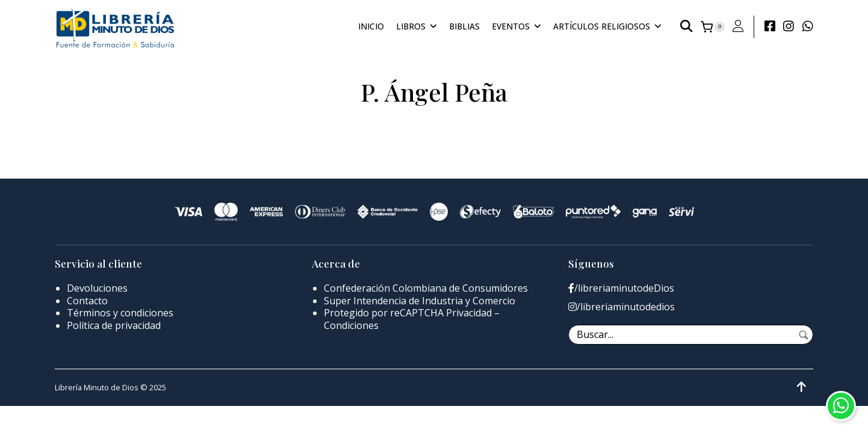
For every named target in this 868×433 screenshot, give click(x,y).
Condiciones (351, 325)
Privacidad (469, 313)
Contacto (87, 301)
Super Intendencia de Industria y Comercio (420, 301)
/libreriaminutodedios (622, 307)
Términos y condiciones (120, 313)
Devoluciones (97, 288)
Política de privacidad (114, 325)
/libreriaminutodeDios (621, 288)
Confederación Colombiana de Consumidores (426, 288)
